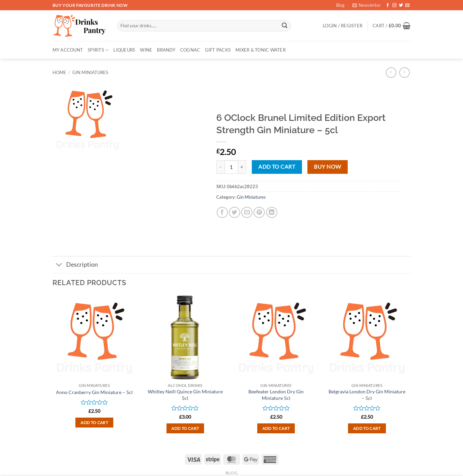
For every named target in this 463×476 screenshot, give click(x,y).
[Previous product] (404, 73)
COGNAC (190, 50)
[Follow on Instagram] (394, 5)
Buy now (327, 167)
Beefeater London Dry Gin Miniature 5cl (276, 395)
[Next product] (391, 73)
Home (59, 72)
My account (68, 50)
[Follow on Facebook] (388, 5)
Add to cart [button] (94, 423)
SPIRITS (98, 50)
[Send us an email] (407, 5)
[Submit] (285, 26)
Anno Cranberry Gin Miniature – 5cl (94, 392)
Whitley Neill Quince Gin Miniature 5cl (185, 395)
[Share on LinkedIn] (272, 213)
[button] (367, 5)
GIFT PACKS (218, 50)
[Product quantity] (231, 167)
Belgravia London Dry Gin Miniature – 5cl (367, 395)
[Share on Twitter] (235, 213)
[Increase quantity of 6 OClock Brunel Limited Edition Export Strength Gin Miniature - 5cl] (242, 167)
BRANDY (166, 50)
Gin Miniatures (90, 72)
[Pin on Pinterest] (259, 213)
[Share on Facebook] (222, 213)
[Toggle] (59, 265)
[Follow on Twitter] (401, 5)
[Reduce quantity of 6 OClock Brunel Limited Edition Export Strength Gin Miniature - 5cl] (220, 167)
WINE (146, 50)
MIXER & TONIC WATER (261, 50)
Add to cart (277, 167)
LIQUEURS (124, 50)
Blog (340, 5)
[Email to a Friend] (247, 213)
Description (75, 265)
